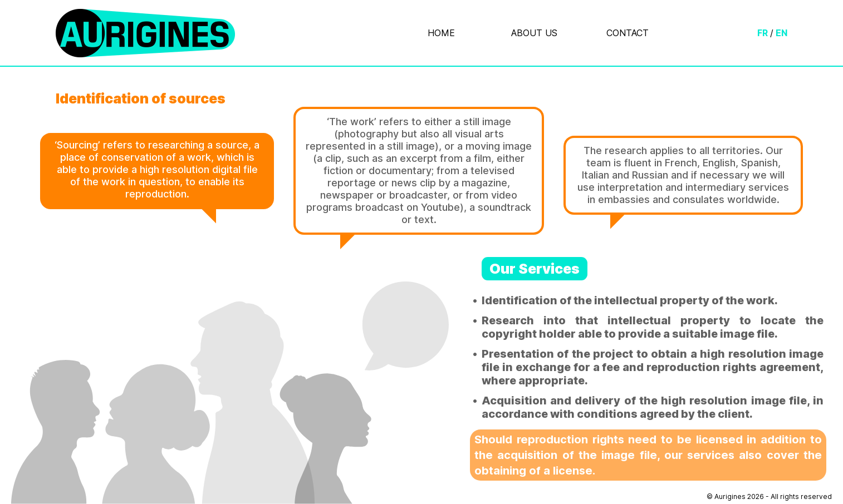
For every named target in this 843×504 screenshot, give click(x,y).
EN (781, 33)
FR (763, 33)
